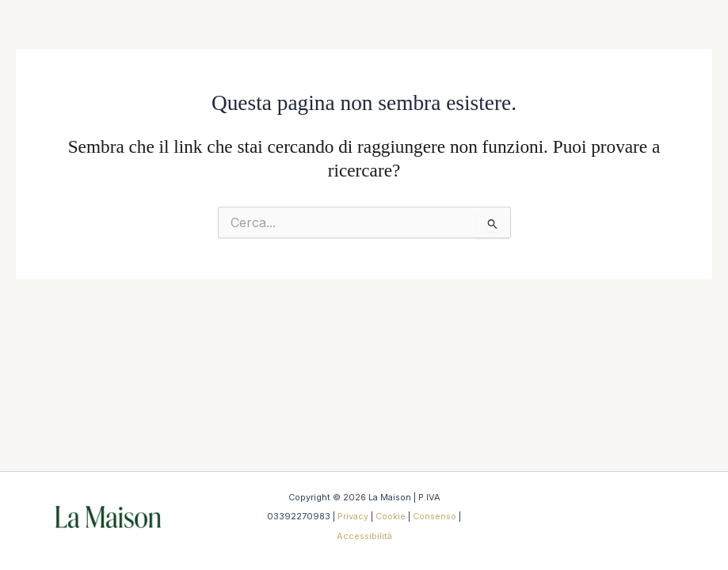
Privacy (353, 516)
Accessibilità (364, 536)
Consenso (435, 516)
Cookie (391, 516)
